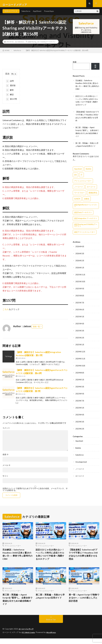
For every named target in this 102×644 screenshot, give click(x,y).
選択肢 (11, 88)
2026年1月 (80, 267)
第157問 (11, 101)
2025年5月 (80, 316)
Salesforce (26, 13)
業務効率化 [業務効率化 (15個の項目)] (93, 193)
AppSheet (37, 13)
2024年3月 (80, 385)
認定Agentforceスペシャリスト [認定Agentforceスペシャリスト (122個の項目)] (85, 206)
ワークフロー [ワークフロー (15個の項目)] (79, 193)
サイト (5, 478)
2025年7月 (80, 302)
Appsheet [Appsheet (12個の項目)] (78, 169)
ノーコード (80, 466)
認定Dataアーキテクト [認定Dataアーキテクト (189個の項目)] (83, 213)
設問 (11, 83)
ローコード (80, 473)
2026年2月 (80, 260)
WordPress (53, 638)
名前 (6, 457)
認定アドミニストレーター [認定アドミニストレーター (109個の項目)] (85, 232)
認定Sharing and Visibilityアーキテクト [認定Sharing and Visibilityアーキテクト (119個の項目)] (86, 225)
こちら (6, 311)
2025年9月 (80, 288)
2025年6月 (80, 309)
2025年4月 (80, 323)
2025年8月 (80, 295)
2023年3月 (80, 419)
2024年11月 (80, 357)
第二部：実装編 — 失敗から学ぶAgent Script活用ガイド (51, 602)
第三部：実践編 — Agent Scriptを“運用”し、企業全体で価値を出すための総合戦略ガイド (17, 604)
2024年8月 (80, 371)
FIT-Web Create (29, 638)
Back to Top (51, 625)
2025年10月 (80, 281)
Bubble (78, 445)
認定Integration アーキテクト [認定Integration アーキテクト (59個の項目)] (86, 219)
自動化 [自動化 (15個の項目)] (87, 199)
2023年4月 (80, 412)
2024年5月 (80, 378)
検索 (75, 64)
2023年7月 (80, 399)
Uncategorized (82, 459)
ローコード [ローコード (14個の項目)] (91, 187)
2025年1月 (80, 343)
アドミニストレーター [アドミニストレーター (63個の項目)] (83, 181)
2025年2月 (80, 336)
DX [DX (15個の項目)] (75, 175)
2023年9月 (80, 392)
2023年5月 (80, 405)
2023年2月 (80, 426)
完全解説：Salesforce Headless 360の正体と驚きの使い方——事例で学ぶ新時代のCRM (18, 557)
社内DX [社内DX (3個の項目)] (77, 199)
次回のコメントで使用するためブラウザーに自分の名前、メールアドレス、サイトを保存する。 (35, 492)
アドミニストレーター (13, 548)
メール (6, 467)
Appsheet (80, 438)
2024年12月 (80, 350)
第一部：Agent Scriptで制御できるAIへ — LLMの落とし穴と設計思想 (84, 602)
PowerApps (49, 13)
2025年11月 (80, 274)
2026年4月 (80, 247)
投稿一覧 (36, 329)
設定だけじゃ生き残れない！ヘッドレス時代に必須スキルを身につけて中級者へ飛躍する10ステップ (50, 557)
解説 (10, 97)
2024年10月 (80, 364)
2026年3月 (80, 254)
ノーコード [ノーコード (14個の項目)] (79, 187)
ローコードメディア (27, 635)
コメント (6, 430)
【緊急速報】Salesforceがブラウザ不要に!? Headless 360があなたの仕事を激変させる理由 (84, 557)
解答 (10, 92)
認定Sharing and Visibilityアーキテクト (42, 44)
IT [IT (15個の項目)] (81, 175)
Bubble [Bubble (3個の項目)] (89, 169)
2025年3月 (80, 329)
